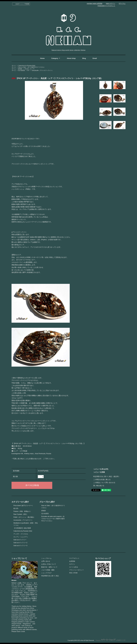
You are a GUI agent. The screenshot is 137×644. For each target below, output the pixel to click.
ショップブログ (46, 573)
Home (42, 58)
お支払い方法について (49, 564)
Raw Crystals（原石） (21, 514)
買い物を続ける (99, 486)
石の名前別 (22, 70)
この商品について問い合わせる (104, 483)
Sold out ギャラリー (20, 540)
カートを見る (74, 567)
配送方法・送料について (49, 567)
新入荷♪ (16, 508)
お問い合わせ (46, 561)
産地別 (20, 69)
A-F (28, 70)
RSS (71, 573)
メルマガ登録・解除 (48, 570)
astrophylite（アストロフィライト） (43, 70)
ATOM (75, 573)
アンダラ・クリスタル (21, 534)
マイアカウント (74, 558)
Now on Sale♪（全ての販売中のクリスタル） (32, 67)
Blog (84, 58)
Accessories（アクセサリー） (23, 520)
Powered (111, 640)
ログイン (72, 564)
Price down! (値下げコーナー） (24, 506)
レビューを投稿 (99, 472)
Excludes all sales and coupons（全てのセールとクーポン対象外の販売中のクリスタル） (53, 519)
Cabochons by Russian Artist (27, 66)
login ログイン (111, 4)
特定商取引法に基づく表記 (50, 576)
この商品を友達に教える (102, 480)
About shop (71, 58)
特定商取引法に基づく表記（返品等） (107, 476)
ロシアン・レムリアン (21, 537)
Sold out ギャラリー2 (20, 543)
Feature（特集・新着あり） (22, 511)
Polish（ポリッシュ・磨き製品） (24, 517)
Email (95, 58)
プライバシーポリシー (77, 570)
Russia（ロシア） (30, 69)
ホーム (14, 66)
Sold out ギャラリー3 (20, 546)
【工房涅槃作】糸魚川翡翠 (22, 528)
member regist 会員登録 (95, 4)
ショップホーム (46, 558)
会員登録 (72, 561)
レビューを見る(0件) (101, 469)
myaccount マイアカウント (106, 6)
